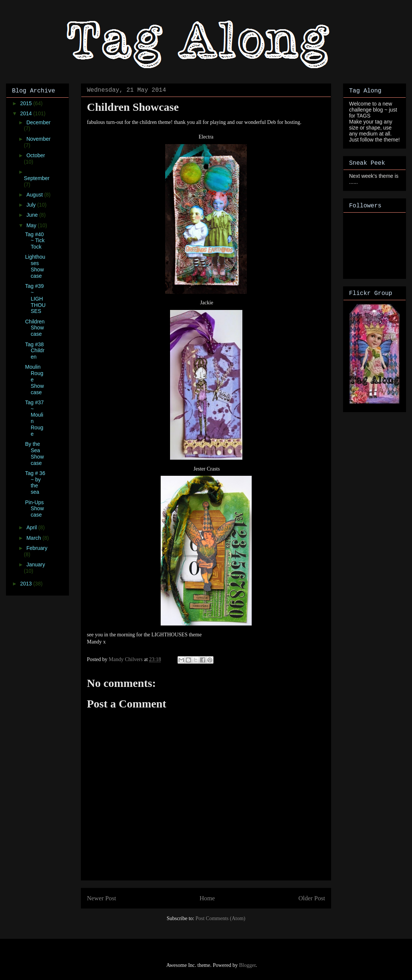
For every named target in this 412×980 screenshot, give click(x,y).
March (34, 538)
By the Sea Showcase (34, 453)
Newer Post (102, 898)
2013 (27, 584)
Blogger (247, 965)
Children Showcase (35, 328)
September (37, 178)
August (35, 195)
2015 (27, 103)
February (37, 548)
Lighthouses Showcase (35, 266)
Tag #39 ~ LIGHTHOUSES (35, 299)
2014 (27, 113)
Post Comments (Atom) (220, 918)
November (38, 139)
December (38, 122)
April (32, 527)
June (33, 215)
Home (207, 898)
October (36, 155)
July (32, 205)
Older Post (312, 898)
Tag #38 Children (35, 351)
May (32, 225)
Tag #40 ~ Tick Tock (35, 241)
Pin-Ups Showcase (34, 509)
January (36, 564)
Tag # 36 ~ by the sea (35, 483)
